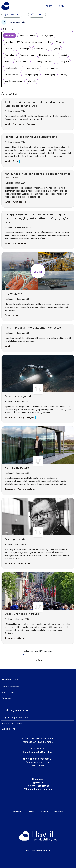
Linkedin (31, 811)
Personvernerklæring (38, 786)
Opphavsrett (38, 782)
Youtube (45, 811)
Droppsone (38, 779)
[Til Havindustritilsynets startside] (5, 6)
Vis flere (38, 660)
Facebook (17, 811)
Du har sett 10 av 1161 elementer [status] (38, 651)
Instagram (58, 811)
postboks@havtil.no (42, 752)
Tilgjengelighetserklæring (38, 789)
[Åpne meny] (73, 6)
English (48, 6)
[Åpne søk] (62, 6)
